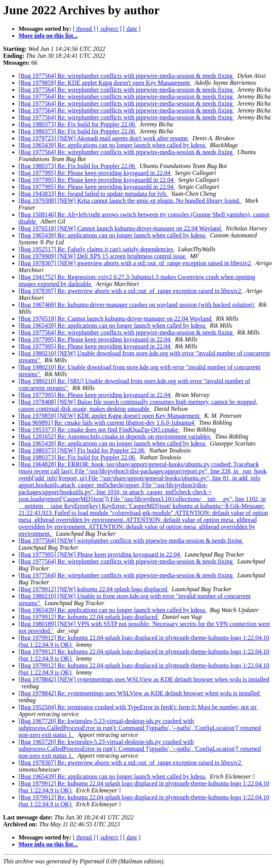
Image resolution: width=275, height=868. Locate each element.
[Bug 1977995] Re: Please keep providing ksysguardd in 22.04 (97, 180)
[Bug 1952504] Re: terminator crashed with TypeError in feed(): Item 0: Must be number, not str (138, 707)
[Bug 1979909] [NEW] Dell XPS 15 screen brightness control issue (103, 256)
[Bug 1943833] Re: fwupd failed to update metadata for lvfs (93, 194)
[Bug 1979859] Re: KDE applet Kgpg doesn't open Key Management (105, 83)
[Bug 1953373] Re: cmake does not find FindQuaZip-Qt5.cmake (99, 430)
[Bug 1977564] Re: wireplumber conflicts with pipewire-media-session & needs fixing (126, 76)
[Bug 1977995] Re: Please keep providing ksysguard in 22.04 (95, 173)
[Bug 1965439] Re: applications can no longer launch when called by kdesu (113, 145)
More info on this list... (48, 36)
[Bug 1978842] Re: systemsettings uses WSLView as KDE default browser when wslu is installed (140, 693)
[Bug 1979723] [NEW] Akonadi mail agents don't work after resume (104, 138)
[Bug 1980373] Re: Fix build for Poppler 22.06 (77, 124)
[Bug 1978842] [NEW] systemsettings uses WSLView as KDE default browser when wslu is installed (144, 679)
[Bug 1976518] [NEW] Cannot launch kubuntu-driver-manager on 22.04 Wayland (121, 228)
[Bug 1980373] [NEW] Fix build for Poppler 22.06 (82, 450)
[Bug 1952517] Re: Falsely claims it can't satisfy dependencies (97, 249)
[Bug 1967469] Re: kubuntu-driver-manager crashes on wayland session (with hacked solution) (137, 305)
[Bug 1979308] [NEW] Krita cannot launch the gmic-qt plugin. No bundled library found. (130, 201)
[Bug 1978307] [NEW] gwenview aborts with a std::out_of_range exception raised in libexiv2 (135, 263)
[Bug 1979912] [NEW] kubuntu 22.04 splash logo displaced (94, 589)
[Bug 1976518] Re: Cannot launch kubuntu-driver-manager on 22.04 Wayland (116, 319)
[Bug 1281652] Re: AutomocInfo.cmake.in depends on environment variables (115, 437)
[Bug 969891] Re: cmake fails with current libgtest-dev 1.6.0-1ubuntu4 (107, 423)
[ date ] (132, 29)
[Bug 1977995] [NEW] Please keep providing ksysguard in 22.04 (100, 554)
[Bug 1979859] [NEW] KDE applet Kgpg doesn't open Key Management (110, 416)
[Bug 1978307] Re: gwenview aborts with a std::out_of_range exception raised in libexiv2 (131, 291)
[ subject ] (109, 29)
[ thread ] (84, 29)
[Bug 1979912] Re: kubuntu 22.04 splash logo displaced (89, 617)
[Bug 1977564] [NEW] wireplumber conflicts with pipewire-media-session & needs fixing (131, 541)
